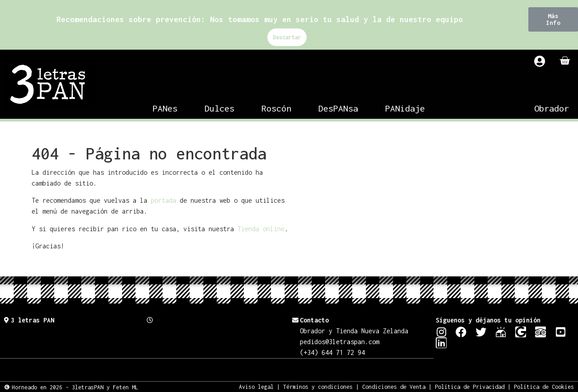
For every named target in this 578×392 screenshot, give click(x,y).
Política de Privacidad (470, 386)
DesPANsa (338, 108)
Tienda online (261, 229)
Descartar (287, 37)
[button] (553, 19)
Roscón (276, 108)
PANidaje (405, 108)
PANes (165, 108)
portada (163, 200)
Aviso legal (256, 386)
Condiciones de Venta (394, 386)
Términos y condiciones (318, 386)
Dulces (219, 108)
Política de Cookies (544, 386)
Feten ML (126, 387)
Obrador (552, 108)
